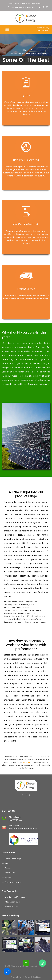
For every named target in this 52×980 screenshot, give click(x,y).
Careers (8, 868)
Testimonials (10, 873)
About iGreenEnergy (13, 859)
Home (26, 50)
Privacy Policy (17, 977)
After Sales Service (13, 902)
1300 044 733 (42, 31)
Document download (14, 882)
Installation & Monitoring (15, 897)
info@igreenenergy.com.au (23, 829)
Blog (7, 864)
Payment (9, 878)
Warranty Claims (12, 907)
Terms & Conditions (33, 977)
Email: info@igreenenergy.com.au (22, 7)
